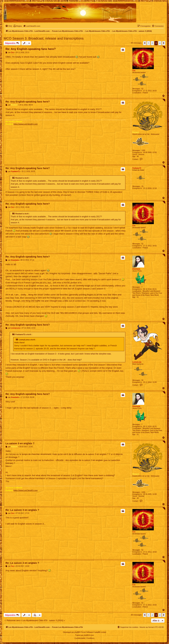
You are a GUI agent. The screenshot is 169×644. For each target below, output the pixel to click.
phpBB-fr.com (89, 635)
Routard (136, 132)
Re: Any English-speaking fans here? (31, 49)
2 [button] (152, 43)
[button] (145, 43)
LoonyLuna (137, 362)
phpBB (77, 632)
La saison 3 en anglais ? (20, 443)
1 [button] (149, 43)
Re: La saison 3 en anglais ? (22, 510)
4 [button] (160, 43)
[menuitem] (9, 26)
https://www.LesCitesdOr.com (26, 124)
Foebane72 (137, 168)
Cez (134, 71)
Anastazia (136, 269)
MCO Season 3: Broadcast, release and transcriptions (44, 38)
